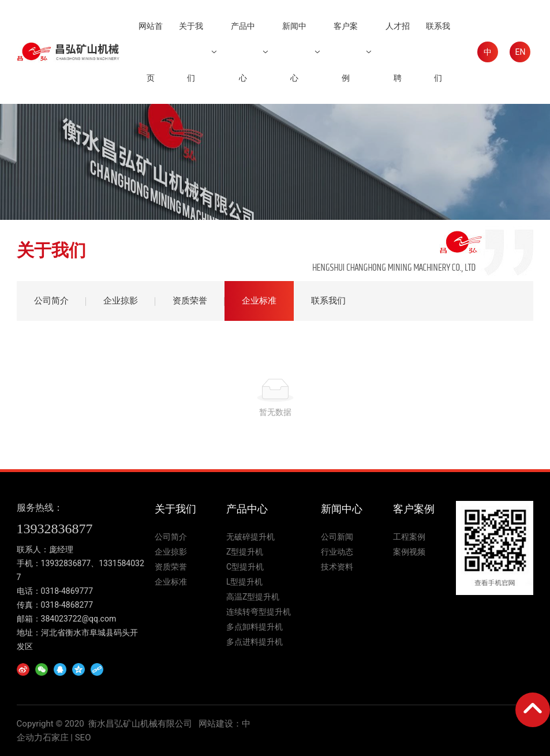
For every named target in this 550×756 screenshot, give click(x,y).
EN (520, 52)
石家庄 (56, 738)
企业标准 (259, 301)
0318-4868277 (67, 605)
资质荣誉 (190, 301)
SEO (83, 738)
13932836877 (55, 529)
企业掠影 (121, 301)
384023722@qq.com (79, 619)
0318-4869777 (67, 591)
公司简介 (51, 301)
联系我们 (328, 301)
